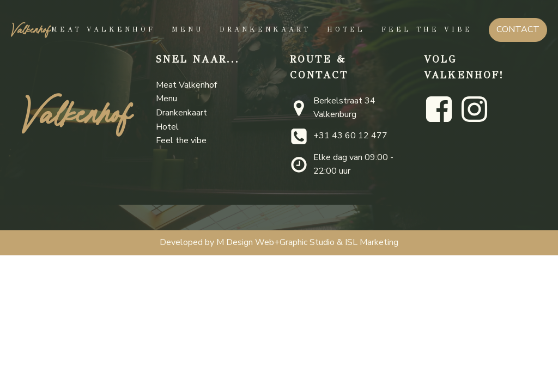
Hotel (346, 29)
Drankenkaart (265, 29)
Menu (187, 29)
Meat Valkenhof (103, 29)
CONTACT (518, 29)
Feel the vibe (427, 29)
